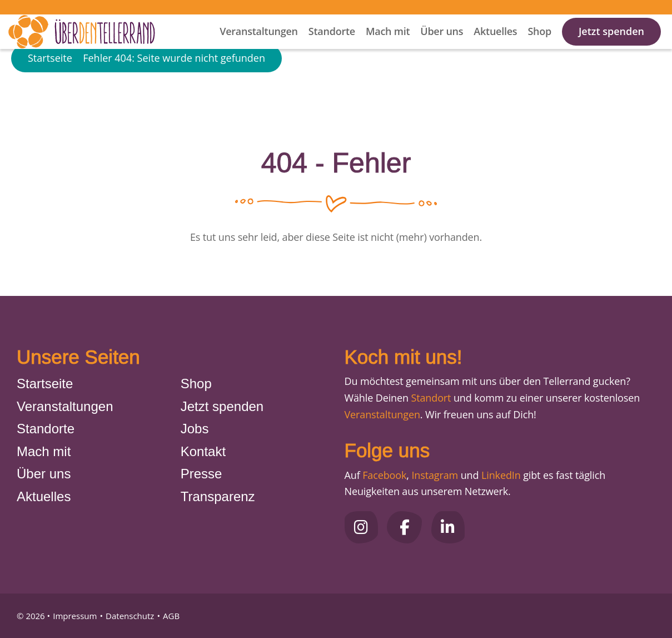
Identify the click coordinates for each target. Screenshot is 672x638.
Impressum (75, 616)
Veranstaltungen (259, 45)
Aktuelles (495, 45)
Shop (539, 45)
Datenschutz (130, 616)
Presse (201, 474)
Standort (431, 398)
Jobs (195, 429)
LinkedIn (499, 475)
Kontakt (203, 451)
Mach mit (388, 45)
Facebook (384, 475)
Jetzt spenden (611, 45)
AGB (171, 616)
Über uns (442, 45)
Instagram (435, 475)
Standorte (332, 45)
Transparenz (218, 496)
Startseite (50, 91)
